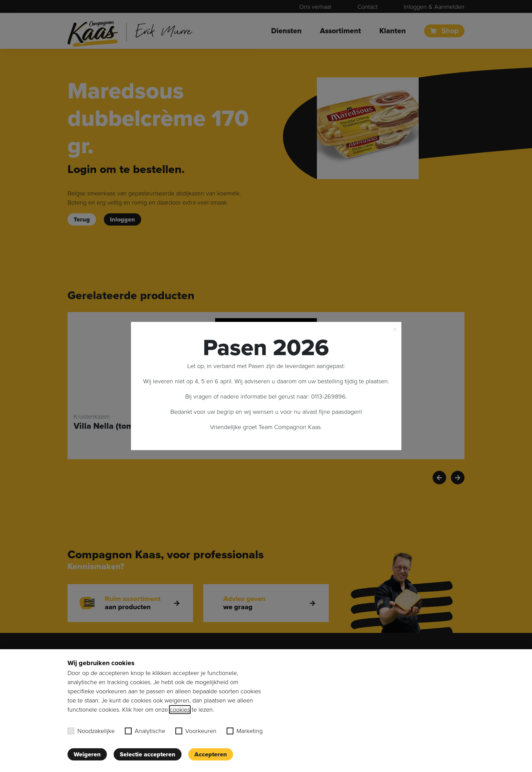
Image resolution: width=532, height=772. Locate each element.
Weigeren (87, 754)
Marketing (245, 731)
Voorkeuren (196, 731)
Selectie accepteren (148, 754)
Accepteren (211, 754)
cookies (180, 710)
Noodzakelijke (91, 731)
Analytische (145, 731)
